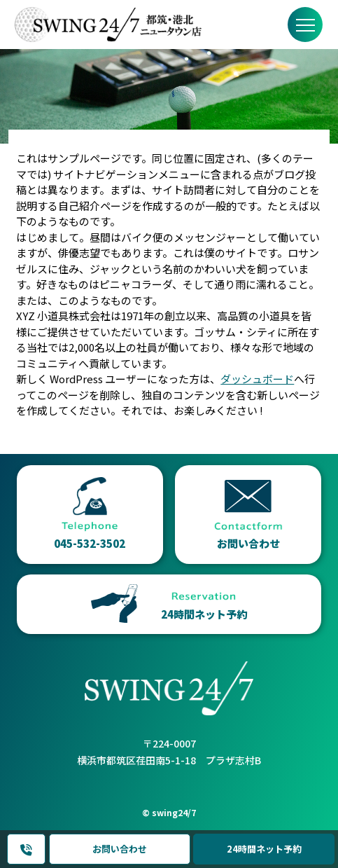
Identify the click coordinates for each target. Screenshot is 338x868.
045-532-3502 (27, 850)
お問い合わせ (120, 849)
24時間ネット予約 (264, 849)
